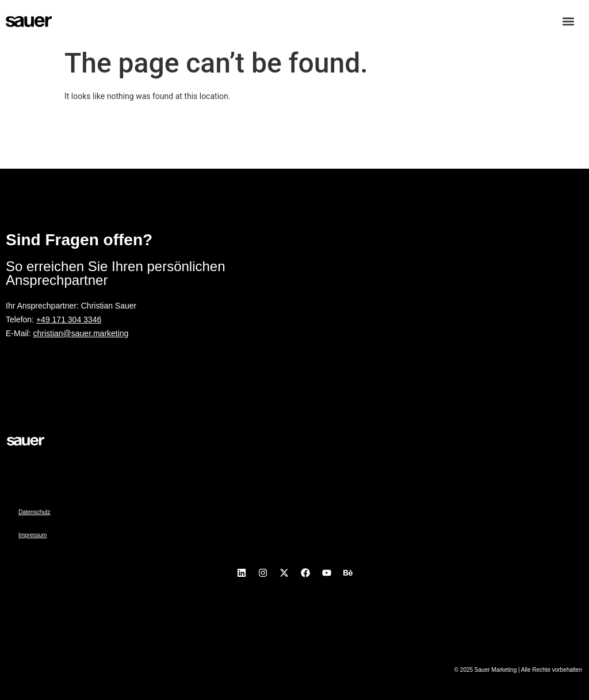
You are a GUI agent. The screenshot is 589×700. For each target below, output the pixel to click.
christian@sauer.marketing (81, 333)
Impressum (32, 535)
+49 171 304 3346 (69, 319)
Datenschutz (35, 512)
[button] (568, 21)
